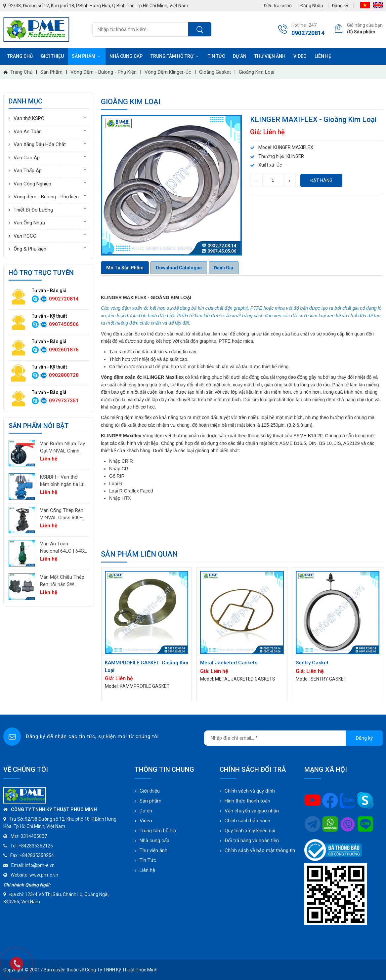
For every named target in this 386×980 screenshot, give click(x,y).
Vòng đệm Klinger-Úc (168, 72)
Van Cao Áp (27, 158)
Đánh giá (224, 268)
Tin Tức (148, 860)
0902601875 (64, 350)
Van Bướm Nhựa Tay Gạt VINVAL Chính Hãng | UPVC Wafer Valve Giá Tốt (63, 448)
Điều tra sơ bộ (278, 6)
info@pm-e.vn (40, 865)
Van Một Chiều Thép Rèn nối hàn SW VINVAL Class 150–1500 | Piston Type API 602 (62, 581)
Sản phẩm (87, 56)
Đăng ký (340, 6)
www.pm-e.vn (44, 875)
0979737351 (64, 401)
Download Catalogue (179, 268)
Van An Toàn (28, 132)
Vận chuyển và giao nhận (252, 811)
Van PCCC (25, 236)
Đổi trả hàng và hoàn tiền (252, 841)
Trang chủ (20, 56)
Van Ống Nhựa (29, 223)
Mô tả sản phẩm (125, 268)
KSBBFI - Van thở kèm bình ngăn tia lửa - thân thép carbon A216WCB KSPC (63, 481)
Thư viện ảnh (270, 56)
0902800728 (64, 375)
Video (300, 56)
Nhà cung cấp (126, 56)
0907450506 (64, 324)
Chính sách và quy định (250, 791)
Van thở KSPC (29, 118)
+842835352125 (36, 846)
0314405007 (34, 836)
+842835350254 (37, 855)
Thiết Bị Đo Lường (33, 210)
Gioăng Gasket (215, 72)
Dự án (240, 56)
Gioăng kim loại (257, 72)
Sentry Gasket (312, 663)
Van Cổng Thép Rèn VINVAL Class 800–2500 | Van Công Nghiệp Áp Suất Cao (62, 514)
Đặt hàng (321, 180)
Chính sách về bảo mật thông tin (260, 850)
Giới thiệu (52, 56)
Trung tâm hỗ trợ (175, 56)
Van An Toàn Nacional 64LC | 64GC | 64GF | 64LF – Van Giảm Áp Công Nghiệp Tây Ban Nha (64, 548)
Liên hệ (323, 56)
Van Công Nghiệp (32, 184)
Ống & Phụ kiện (30, 249)
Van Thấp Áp (28, 171)
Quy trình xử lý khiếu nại (250, 831)
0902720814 (64, 299)
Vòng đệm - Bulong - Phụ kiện (104, 72)
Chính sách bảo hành (247, 821)
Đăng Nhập (312, 6)
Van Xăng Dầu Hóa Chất (40, 144)
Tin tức (216, 56)
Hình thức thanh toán (247, 801)
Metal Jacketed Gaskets (229, 663)
